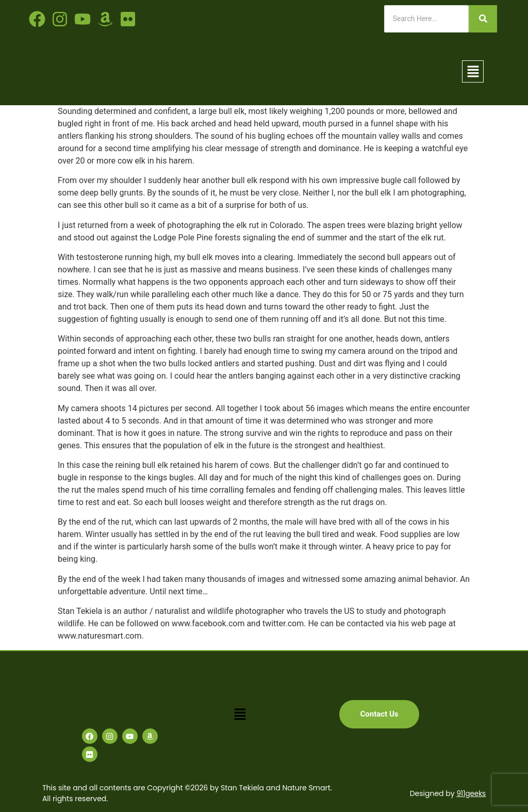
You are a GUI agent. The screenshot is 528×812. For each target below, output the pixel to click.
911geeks (471, 793)
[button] (473, 71)
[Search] (426, 19)
